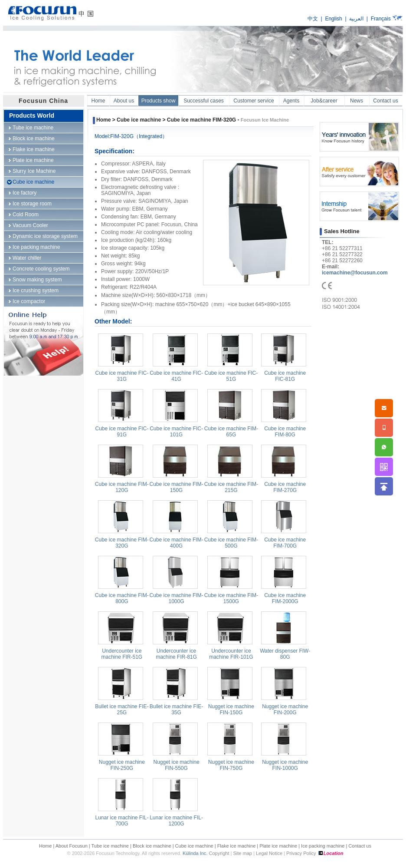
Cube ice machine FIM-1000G (177, 598)
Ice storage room (32, 204)
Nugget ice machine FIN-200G (285, 710)
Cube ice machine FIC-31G (122, 376)
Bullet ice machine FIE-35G (176, 710)
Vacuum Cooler (30, 225)
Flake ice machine (34, 149)
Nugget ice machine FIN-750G (231, 765)
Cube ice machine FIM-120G (122, 487)
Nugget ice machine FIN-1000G (285, 765)
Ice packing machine (36, 247)
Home (98, 101)
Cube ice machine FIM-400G (177, 543)
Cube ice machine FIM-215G (231, 487)
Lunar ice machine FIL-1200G (176, 821)
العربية (356, 19)
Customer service (254, 101)
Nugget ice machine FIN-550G (177, 765)
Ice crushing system (36, 290)
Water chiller (27, 258)
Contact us (385, 101)
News (357, 101)
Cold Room (26, 215)
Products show (159, 101)
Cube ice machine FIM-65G (231, 432)
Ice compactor (29, 301)
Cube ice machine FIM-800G (122, 598)
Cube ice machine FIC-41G (176, 376)
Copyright (219, 853)
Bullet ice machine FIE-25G (122, 710)
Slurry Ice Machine (34, 171)
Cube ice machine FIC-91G (122, 432)
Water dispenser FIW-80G (285, 654)
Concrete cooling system (41, 269)
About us (124, 101)
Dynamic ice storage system (45, 236)
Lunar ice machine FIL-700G (122, 821)
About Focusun (72, 846)
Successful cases (204, 101)
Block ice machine (34, 139)
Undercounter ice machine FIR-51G (122, 654)
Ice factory (25, 193)
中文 (313, 19)
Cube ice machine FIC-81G (285, 376)
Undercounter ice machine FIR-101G (231, 654)
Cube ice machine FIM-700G (285, 543)
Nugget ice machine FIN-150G (231, 710)
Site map (243, 853)
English (333, 19)
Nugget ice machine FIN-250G (122, 765)
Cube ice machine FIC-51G (231, 376)
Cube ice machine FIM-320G (122, 543)
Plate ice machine (33, 160)
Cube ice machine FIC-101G (176, 432)
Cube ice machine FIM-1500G (231, 598)
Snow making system (37, 280)
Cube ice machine (33, 182)
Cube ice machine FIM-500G (231, 543)
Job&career (324, 101)
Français (381, 19)
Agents (291, 101)
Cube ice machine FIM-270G (285, 487)
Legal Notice (269, 853)
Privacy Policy (301, 853)
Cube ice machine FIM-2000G (285, 598)
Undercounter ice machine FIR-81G (176, 654)
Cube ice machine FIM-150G (177, 487)
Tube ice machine (33, 128)
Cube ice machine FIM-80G (285, 432)
